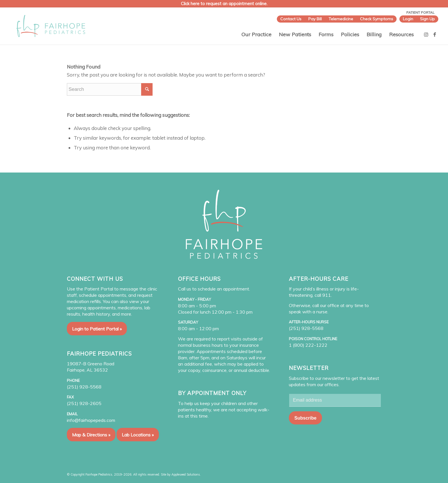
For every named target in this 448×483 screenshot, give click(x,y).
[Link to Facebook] (435, 35)
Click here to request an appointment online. (224, 4)
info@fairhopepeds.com (91, 420)
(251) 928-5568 (84, 387)
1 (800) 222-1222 (308, 345)
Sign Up (427, 19)
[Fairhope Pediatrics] (51, 26)
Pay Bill (315, 19)
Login (408, 19)
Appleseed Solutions (186, 474)
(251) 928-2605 (84, 403)
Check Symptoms (377, 19)
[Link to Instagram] (426, 35)
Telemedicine (341, 19)
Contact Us (291, 19)
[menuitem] (291, 19)
